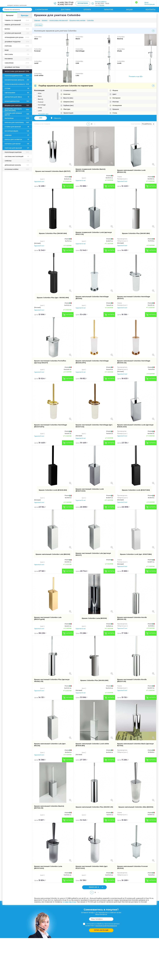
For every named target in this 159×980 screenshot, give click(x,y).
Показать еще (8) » (136, 76)
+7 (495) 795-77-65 (69, 902)
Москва (102, 5)
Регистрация (150, 4)
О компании (42, 10)
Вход (146, 3)
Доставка (66, 10)
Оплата (87, 10)
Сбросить (56, 118)
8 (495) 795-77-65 (66, 2)
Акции (129, 10)
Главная (37, 20)
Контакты (150, 10)
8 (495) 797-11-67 (65, 4)
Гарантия (109, 10)
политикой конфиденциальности (106, 926)
